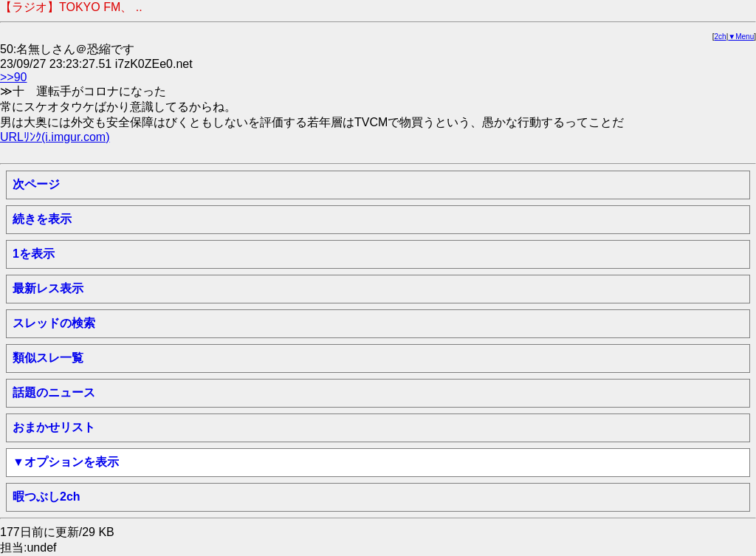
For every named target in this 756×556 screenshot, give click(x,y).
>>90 (13, 77)
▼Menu (741, 37)
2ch (721, 37)
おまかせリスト (54, 427)
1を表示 (34, 254)
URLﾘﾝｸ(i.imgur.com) (55, 137)
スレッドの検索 (54, 323)
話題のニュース (54, 392)
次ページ (36, 184)
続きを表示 (42, 219)
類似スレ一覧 (48, 358)
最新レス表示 (48, 288)
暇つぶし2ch (47, 497)
